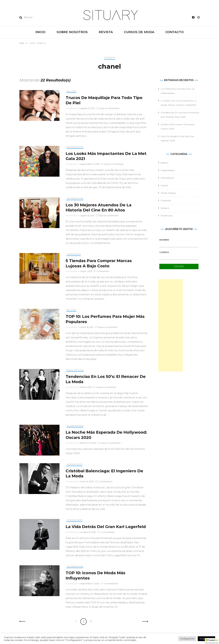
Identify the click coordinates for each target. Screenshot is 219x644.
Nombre (164, 240)
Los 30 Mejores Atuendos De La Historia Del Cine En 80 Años (99, 208)
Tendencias (74, 254)
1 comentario (103, 271)
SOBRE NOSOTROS (72, 32)
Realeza (165, 208)
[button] (212, 641)
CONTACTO (175, 32)
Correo (164, 252)
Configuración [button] (187, 639)
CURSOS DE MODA (139, 32)
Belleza (71, 91)
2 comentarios (105, 481)
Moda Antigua (75, 370)
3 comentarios (111, 583)
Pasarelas (166, 200)
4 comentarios (107, 532)
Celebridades (75, 147)
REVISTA (106, 32)
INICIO (40, 32)
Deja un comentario (109, 108)
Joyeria (164, 185)
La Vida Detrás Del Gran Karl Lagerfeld (106, 527)
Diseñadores (74, 464)
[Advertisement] (170, 325)
